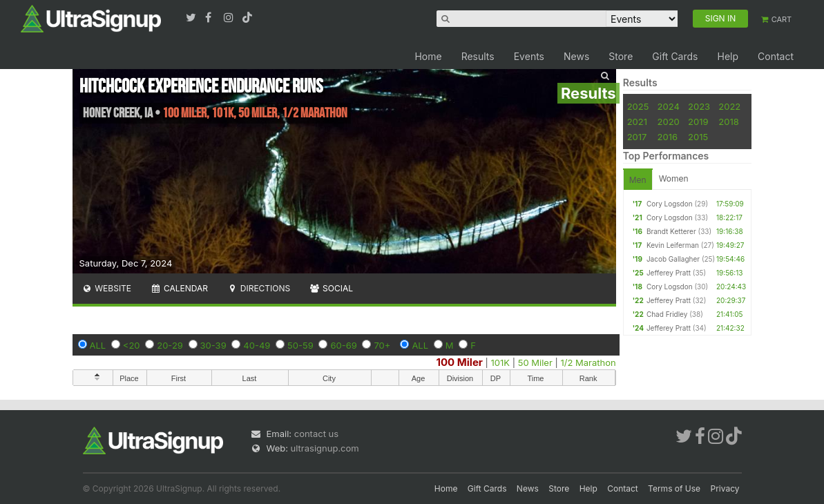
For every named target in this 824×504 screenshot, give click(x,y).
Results (478, 56)
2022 (729, 106)
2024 (669, 106)
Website (107, 288)
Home (428, 56)
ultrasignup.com (325, 448)
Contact (776, 56)
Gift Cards (675, 56)
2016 (668, 137)
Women (674, 178)
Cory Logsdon (670, 204)
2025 (638, 106)
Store (621, 56)
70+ (382, 345)
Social (331, 288)
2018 (728, 122)
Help (728, 56)
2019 (698, 122)
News (576, 56)
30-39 (213, 345)
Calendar (179, 288)
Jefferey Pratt (669, 273)
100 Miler (460, 362)
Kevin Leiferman (673, 245)
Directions (259, 288)
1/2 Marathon (588, 362)
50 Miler (535, 362)
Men (638, 180)
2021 (637, 122)
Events (529, 56)
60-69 (343, 345)
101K (501, 362)
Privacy (725, 488)
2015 (698, 137)
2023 (699, 106)
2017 (637, 137)
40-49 (257, 345)
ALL (98, 345)
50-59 (300, 345)
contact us (316, 434)
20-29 (170, 345)
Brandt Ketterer (671, 231)
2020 (669, 122)
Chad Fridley (667, 314)
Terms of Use (674, 488)
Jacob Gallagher (673, 259)
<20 (132, 345)
